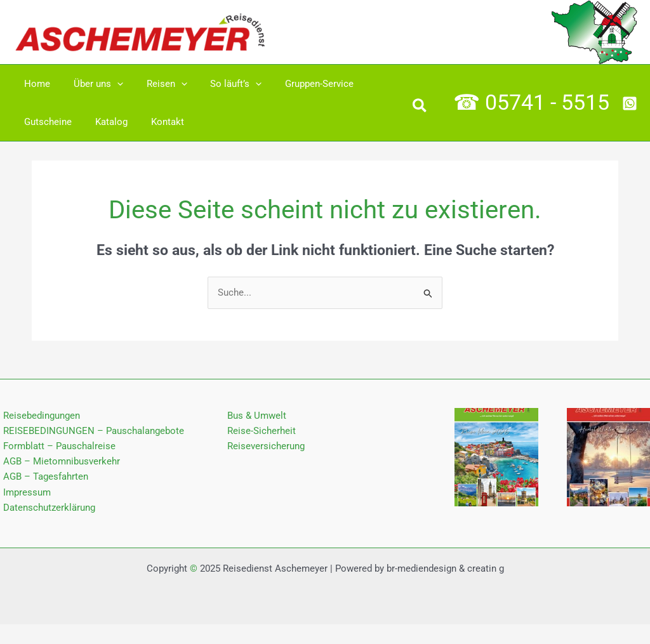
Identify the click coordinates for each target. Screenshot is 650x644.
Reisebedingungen (38, 416)
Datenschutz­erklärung (46, 510)
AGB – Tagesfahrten (43, 478)
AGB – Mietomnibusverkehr (58, 463)
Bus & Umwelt (257, 416)
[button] (420, 108)
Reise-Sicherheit (262, 431)
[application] (111, 84)
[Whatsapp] (630, 103)
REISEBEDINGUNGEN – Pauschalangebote (90, 431)
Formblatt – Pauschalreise (56, 447)
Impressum (24, 494)
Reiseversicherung (266, 447)
